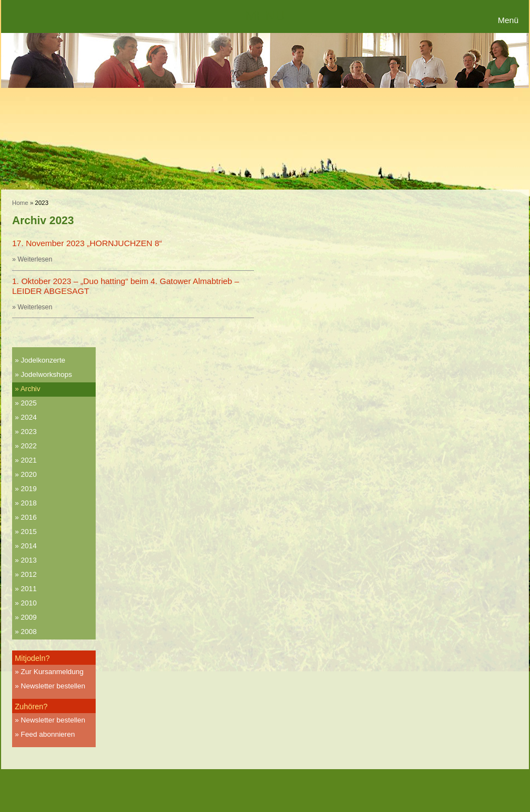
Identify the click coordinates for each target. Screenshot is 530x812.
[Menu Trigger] (509, 21)
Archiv (30, 389)
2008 (29, 632)
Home (20, 203)
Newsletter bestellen (53, 686)
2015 (29, 532)
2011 (29, 589)
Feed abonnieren (48, 734)
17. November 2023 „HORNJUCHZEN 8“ (87, 243)
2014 (29, 546)
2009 (29, 617)
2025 (29, 403)
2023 (29, 432)
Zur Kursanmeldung (52, 672)
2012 (29, 574)
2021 (29, 460)
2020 (29, 474)
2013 (29, 560)
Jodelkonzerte (43, 360)
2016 (29, 517)
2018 (29, 503)
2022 (29, 446)
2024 (29, 417)
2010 (29, 603)
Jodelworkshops (46, 374)
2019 (29, 489)
